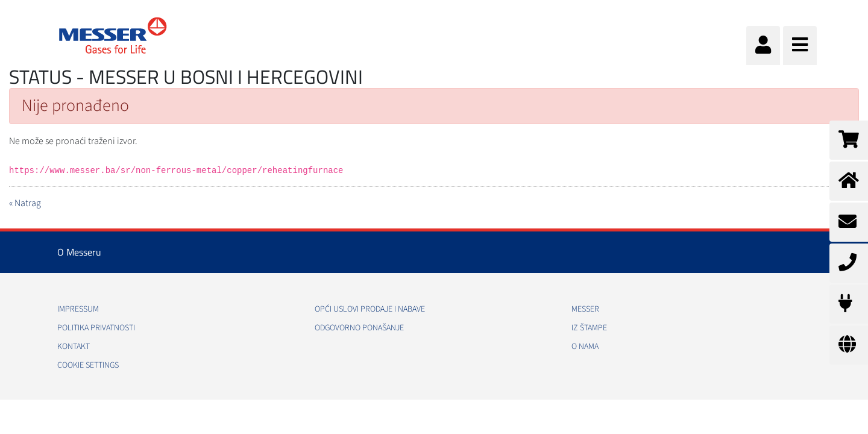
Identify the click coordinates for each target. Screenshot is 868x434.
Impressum (78, 309)
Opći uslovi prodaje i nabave (370, 309)
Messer (585, 309)
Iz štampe (589, 328)
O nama (585, 347)
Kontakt (74, 347)
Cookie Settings (88, 365)
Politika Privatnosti (96, 328)
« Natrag (25, 203)
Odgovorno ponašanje (359, 328)
